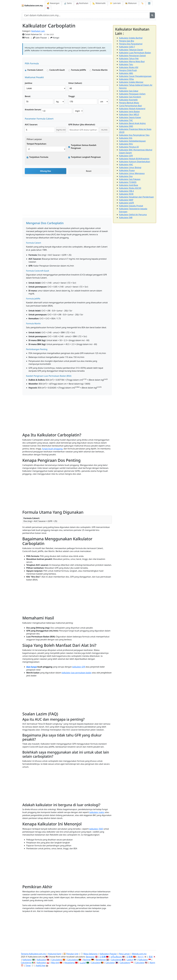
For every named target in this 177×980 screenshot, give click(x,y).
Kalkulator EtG (126, 138)
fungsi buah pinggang (52, 449)
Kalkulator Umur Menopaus (132, 173)
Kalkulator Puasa (127, 170)
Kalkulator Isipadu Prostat (131, 206)
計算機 (103, 957)
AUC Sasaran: (31, 125)
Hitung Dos (46, 171)
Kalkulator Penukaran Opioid (132, 56)
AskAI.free (41, 966)
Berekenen (101, 960)
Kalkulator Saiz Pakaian (130, 179)
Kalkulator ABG (126, 73)
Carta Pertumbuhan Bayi (130, 106)
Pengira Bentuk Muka (129, 103)
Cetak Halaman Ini (32, 34)
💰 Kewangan (53, 3)
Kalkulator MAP (126, 200)
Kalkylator (27, 960)
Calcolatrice (26, 963)
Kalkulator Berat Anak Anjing (132, 123)
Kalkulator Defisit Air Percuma (133, 215)
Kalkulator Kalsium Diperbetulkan (135, 162)
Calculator (96, 963)
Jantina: (29, 83)
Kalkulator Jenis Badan (129, 112)
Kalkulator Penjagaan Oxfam (132, 94)
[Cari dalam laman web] (86, 15)
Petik (26, 38)
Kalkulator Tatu (126, 64)
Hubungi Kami (55, 954)
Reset (89, 171)
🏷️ (142, 3)
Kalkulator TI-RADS (128, 182)
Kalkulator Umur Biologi (130, 167)
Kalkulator (41, 960)
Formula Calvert (35, 70)
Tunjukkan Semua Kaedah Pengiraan (84, 147)
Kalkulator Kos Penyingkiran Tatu (134, 135)
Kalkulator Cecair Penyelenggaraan (135, 76)
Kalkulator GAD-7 (127, 47)
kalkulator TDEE (96, 829)
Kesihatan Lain (38, 31)
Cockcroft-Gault (57, 70)
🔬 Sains (68, 3)
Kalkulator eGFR (126, 203)
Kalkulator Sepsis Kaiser (130, 117)
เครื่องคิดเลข (116, 957)
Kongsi (55, 38)
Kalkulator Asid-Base (129, 185)
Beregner (90, 957)
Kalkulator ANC (126, 165)
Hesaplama (69, 963)
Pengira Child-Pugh (128, 70)
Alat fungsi (32, 667)
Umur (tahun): (75, 83)
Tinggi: (72, 96)
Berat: (28, 96)
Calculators (125, 963)
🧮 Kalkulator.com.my (32, 6)
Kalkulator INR (126, 218)
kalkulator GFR (79, 667)
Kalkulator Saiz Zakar (129, 91)
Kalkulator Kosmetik (128, 100)
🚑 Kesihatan (82, 3)
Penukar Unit (72, 954)
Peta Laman (124, 954)
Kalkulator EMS (126, 126)
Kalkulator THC (126, 120)
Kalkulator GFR (126, 156)
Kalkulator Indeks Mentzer (131, 82)
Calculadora (57, 960)
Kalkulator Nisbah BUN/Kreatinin (134, 159)
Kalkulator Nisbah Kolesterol (132, 109)
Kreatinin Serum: (33, 110)
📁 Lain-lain (115, 3)
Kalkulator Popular (108, 954)
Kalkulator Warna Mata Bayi (132, 61)
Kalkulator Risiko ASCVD (130, 188)
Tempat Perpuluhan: (37, 144)
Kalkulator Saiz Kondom (130, 97)
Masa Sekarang (91, 954)
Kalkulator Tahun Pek (129, 59)
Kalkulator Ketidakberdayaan (132, 141)
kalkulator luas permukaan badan (77, 673)
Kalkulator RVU (126, 144)
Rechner (87, 960)
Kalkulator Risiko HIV (129, 67)
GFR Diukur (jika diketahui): (82, 125)
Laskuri (130, 960)
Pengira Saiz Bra (127, 41)
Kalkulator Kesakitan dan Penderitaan (136, 197)
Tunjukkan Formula (39, 157)
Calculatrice (116, 960)
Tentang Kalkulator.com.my (33, 954)
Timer (28, 966)
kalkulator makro (97, 812)
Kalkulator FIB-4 (126, 191)
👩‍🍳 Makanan (131, 3)
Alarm (152, 963)
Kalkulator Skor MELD (129, 114)
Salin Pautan (40, 38)
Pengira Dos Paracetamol (131, 44)
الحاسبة (83, 963)
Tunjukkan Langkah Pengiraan (86, 157)
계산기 (141, 957)
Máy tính (55, 963)
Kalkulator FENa (126, 79)
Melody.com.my (139, 954)
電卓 (151, 957)
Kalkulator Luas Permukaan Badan (135, 53)
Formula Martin (100, 70)
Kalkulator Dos (126, 176)
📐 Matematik (99, 3)
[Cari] (152, 15)
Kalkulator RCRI (126, 194)
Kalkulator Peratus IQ (129, 147)
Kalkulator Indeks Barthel (131, 38)
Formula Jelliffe (79, 70)
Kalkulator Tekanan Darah (131, 50)
